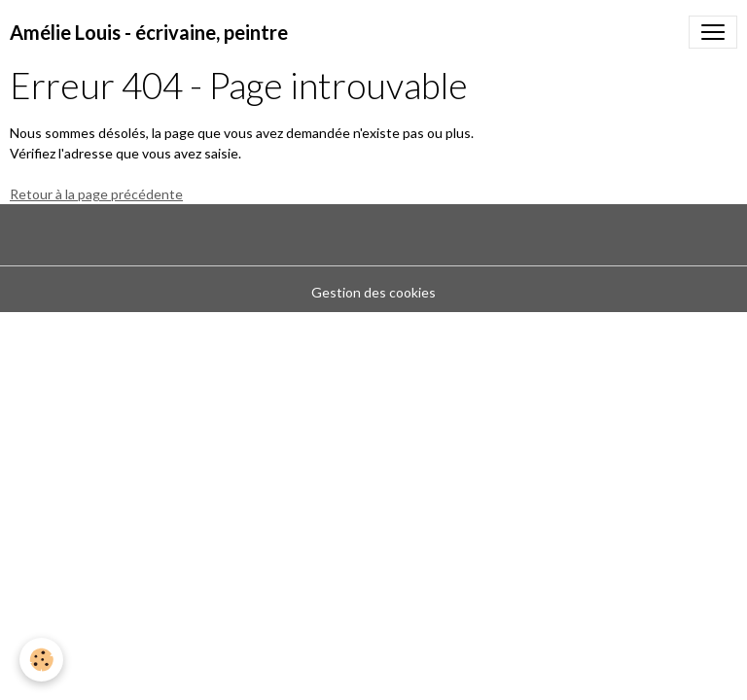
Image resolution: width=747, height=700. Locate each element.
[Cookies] (41, 660)
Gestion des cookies (373, 292)
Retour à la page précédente (96, 194)
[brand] (149, 32)
